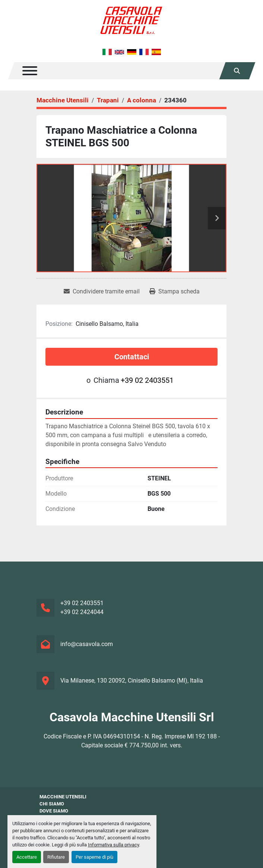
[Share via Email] (102, 292)
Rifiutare (56, 857)
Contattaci (132, 357)
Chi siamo (52, 804)
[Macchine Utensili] (63, 100)
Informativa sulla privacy (113, 845)
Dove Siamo (54, 811)
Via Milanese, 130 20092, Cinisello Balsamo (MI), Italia (132, 681)
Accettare (27, 857)
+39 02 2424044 (82, 612)
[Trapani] (108, 100)
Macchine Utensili (63, 797)
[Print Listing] (175, 292)
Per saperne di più (94, 857)
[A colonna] (142, 100)
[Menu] (30, 71)
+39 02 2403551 (147, 380)
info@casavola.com (87, 644)
